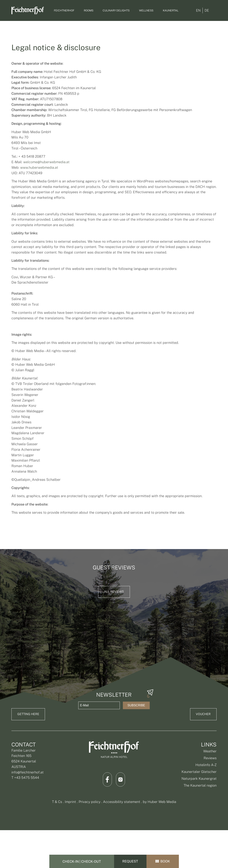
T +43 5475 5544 (25, 778)
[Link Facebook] (107, 779)
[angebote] (223, 433)
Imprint (70, 802)
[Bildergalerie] (223, 457)
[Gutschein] (223, 445)
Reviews (210, 758)
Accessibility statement (122, 802)
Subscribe (136, 705)
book (163, 861)
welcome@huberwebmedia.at (46, 162)
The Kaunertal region (200, 785)
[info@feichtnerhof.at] (223, 422)
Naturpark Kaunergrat (199, 779)
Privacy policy (90, 802)
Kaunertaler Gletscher (199, 772)
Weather (210, 751)
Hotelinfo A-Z (206, 765)
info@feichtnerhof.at (28, 772)
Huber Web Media (162, 802)
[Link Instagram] (120, 779)
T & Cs (57, 802)
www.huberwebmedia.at (39, 167)
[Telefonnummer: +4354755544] (223, 411)
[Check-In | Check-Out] (82, 861)
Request (130, 861)
